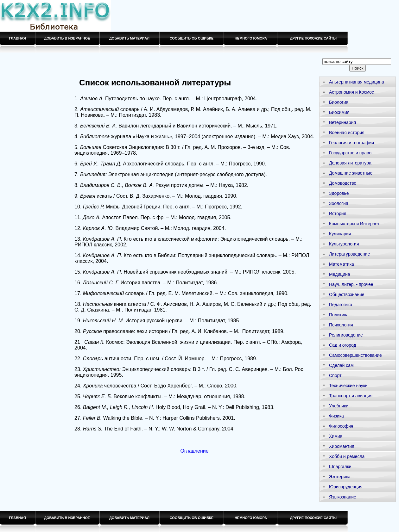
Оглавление (194, 451)
